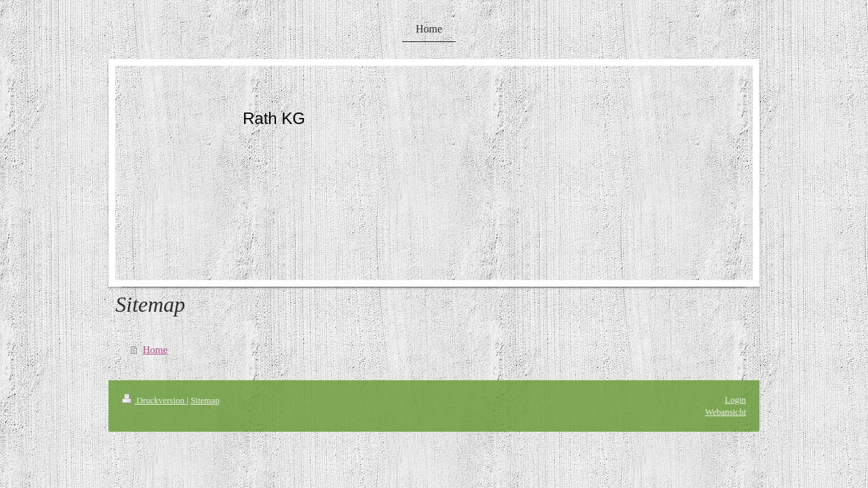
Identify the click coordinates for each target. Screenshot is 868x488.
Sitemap (205, 400)
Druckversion (154, 400)
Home (156, 350)
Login (735, 400)
